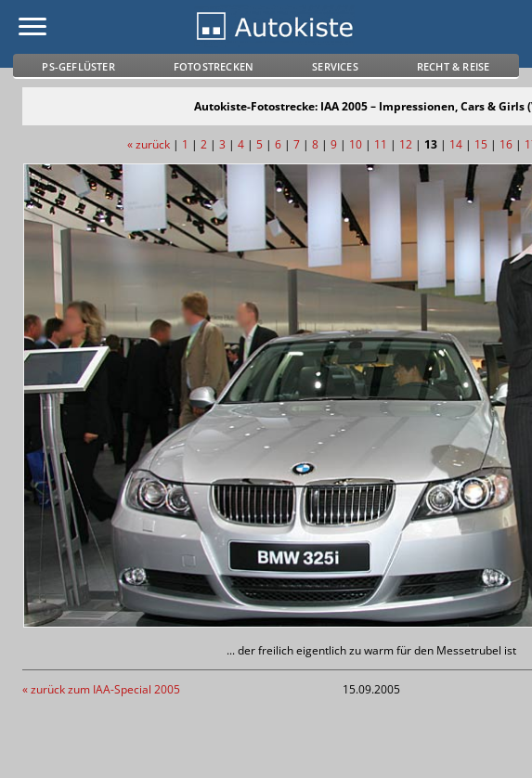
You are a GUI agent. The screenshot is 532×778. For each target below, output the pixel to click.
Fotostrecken (214, 66)
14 (456, 144)
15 (481, 144)
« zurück (149, 144)
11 (381, 144)
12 (406, 144)
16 (506, 144)
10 (356, 144)
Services (335, 66)
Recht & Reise (454, 66)
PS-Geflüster (78, 66)
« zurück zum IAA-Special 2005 (101, 689)
